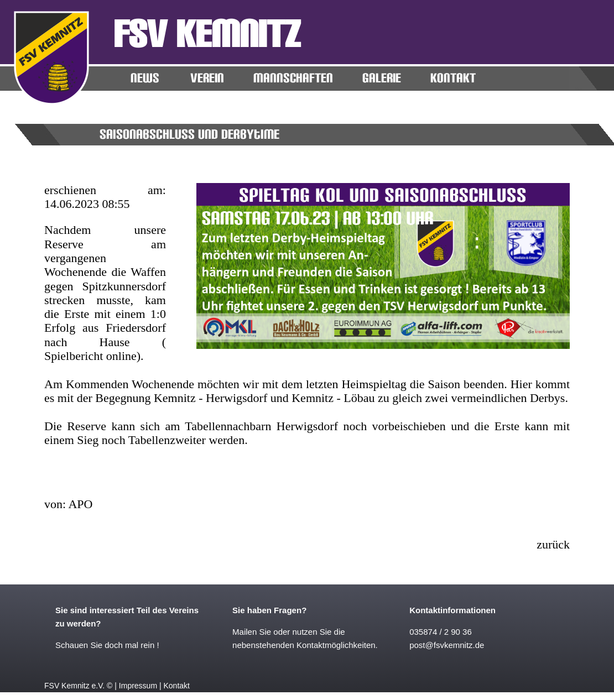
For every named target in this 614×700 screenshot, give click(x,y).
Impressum (138, 686)
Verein (207, 78)
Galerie (382, 78)
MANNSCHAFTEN (293, 78)
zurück (553, 544)
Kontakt (176, 686)
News (145, 78)
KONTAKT (453, 78)
